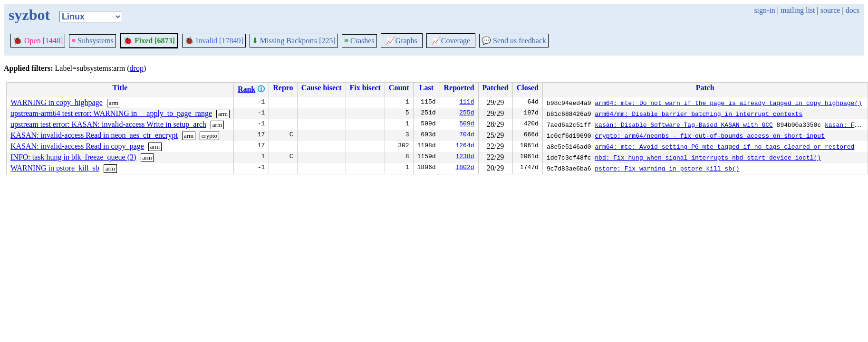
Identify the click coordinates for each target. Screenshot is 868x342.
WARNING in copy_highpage (57, 102)
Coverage (451, 41)
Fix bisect (365, 88)
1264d (465, 146)
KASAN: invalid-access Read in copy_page (77, 146)
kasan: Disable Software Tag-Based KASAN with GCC (684, 124)
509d (467, 124)
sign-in (764, 10)
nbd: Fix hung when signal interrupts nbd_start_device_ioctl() (708, 157)
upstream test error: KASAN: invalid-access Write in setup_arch (108, 124)
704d (467, 135)
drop (137, 68)
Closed (528, 88)
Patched (496, 88)
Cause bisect (322, 88)
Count (399, 88)
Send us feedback (514, 41)
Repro (283, 88)
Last (426, 88)
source (830, 10)
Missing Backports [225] (294, 41)
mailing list (798, 10)
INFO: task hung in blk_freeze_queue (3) (73, 157)
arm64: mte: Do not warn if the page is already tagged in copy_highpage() (728, 103)
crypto (209, 136)
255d (467, 114)
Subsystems (92, 41)
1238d (465, 157)
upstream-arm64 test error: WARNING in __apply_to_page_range (111, 113)
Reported (459, 88)
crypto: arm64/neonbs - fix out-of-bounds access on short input (710, 135)
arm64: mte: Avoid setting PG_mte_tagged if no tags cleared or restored (724, 146)
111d (467, 103)
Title (120, 88)
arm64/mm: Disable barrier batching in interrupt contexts (699, 114)
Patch (705, 88)
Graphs (402, 41)
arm (114, 103)
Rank (246, 89)
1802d (465, 168)
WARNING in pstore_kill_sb (55, 168)
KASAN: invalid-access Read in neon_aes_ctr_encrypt (94, 135)
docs (853, 10)
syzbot (29, 15)
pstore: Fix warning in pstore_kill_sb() (667, 168)
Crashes (359, 41)
